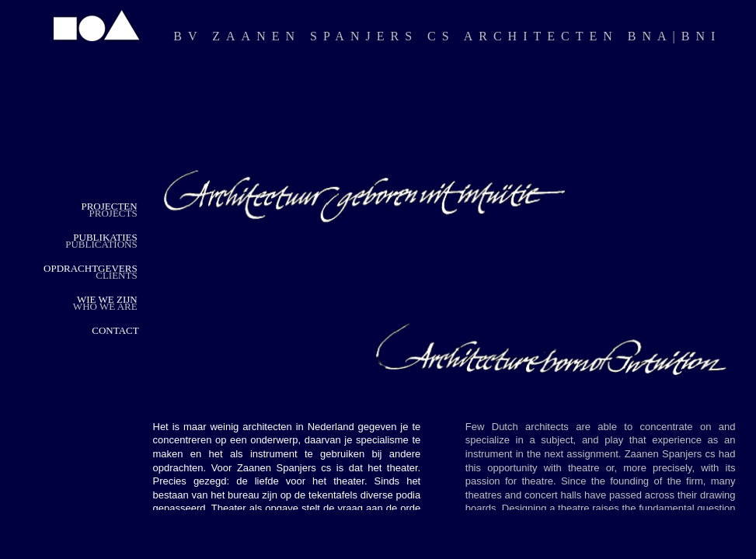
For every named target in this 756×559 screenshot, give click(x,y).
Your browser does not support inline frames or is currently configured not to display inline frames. (444, 278)
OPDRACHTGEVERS (91, 268)
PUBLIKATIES (105, 237)
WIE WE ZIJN (107, 299)
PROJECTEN (109, 206)
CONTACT (115, 330)
